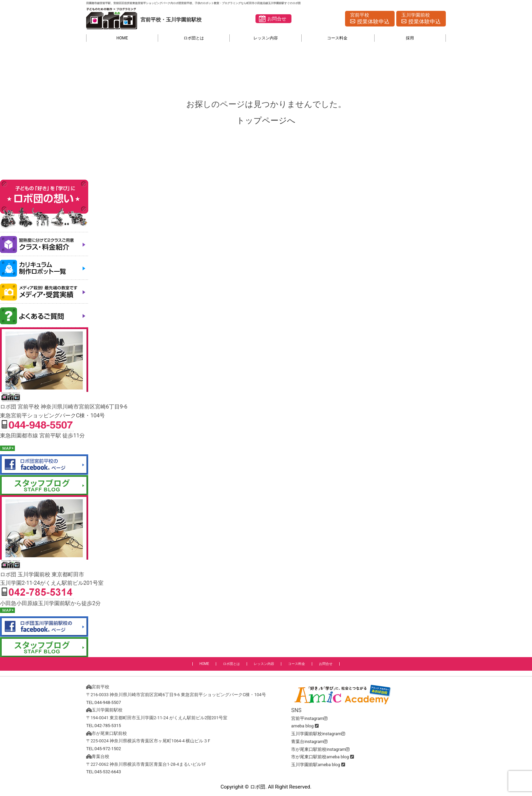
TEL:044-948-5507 (104, 702)
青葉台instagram (309, 741)
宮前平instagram (309, 718)
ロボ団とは (194, 38)
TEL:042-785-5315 (104, 726)
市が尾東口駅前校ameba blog (320, 757)
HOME (122, 38)
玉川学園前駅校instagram (318, 734)
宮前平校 (370, 19)
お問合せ (277, 19)
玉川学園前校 (421, 19)
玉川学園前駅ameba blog (316, 765)
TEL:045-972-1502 (104, 749)
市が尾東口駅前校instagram (320, 749)
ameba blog (302, 726)
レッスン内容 (266, 38)
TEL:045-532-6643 (104, 772)
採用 (410, 38)
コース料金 (337, 38)
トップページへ (266, 121)
